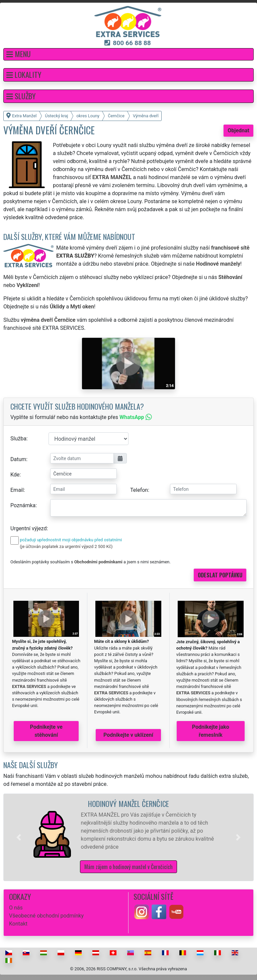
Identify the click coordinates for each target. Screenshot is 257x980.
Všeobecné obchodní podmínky (46, 916)
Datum (18, 459)
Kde (15, 475)
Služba (18, 439)
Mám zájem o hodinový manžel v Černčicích (128, 867)
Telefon (139, 490)
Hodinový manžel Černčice (128, 803)
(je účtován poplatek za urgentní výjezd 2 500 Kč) (66, 546)
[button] (128, 54)
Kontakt (18, 924)
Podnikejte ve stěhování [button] (46, 731)
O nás (16, 908)
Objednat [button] (238, 130)
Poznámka (23, 505)
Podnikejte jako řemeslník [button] (211, 731)
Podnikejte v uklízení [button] (128, 735)
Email (17, 490)
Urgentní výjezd (28, 528)
